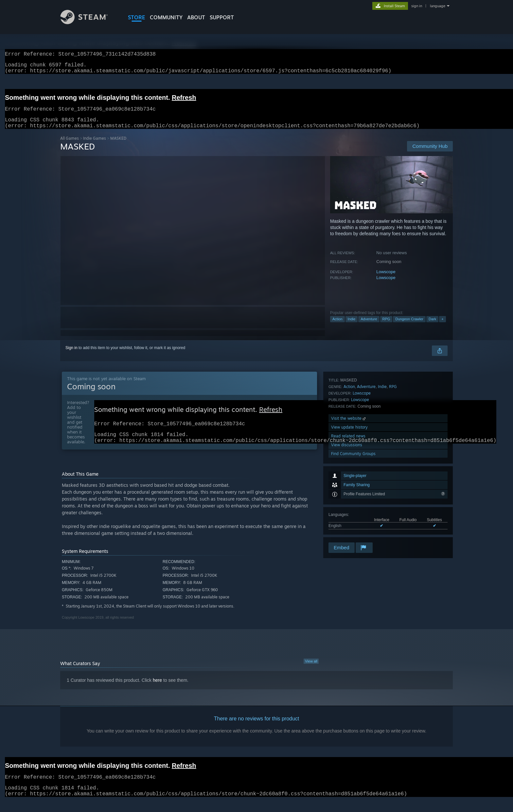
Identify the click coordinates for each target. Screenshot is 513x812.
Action (337, 327)
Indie (352, 327)
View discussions (347, 524)
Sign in (71, 356)
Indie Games (95, 146)
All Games (70, 146)
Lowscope (386, 280)
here (157, 691)
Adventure (369, 327)
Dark (432, 327)
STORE (137, 17)
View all (311, 672)
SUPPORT (222, 17)
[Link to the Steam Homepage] (89, 22)
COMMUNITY (166, 17)
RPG (386, 327)
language (438, 6)
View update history (349, 506)
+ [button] (442, 327)
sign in (417, 6)
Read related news (348, 515)
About (196, 17)
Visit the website (349, 497)
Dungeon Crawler (409, 327)
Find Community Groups (353, 532)
